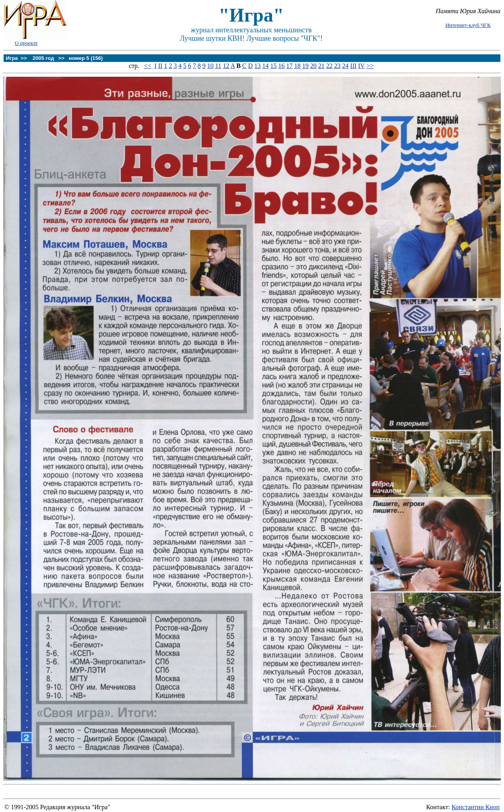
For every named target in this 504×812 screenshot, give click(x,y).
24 (345, 66)
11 (218, 66)
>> (370, 66)
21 (321, 66)
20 (314, 66)
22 (329, 66)
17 (290, 66)
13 (258, 66)
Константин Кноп (476, 807)
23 (337, 66)
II (160, 66)
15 (274, 66)
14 (266, 66)
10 (210, 66)
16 (282, 66)
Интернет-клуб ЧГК (468, 25)
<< (148, 66)
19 (306, 66)
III (353, 66)
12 (226, 66)
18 (298, 66)
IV (362, 66)
